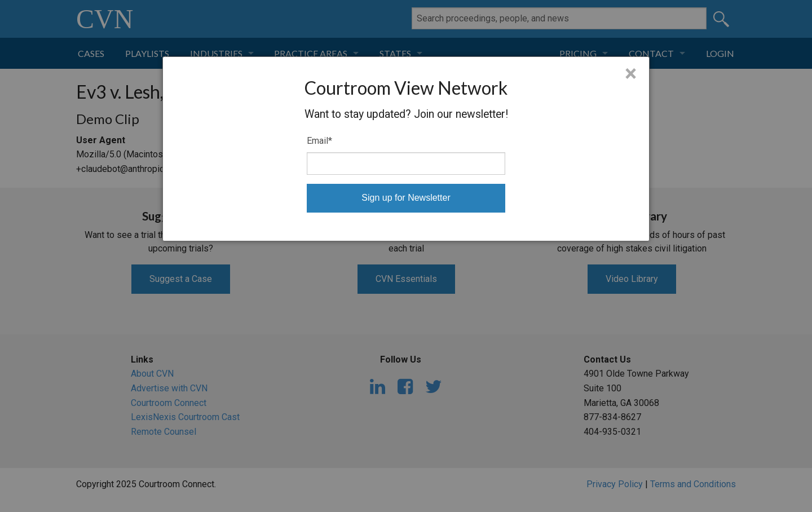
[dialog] (406, 149)
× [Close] (631, 74)
